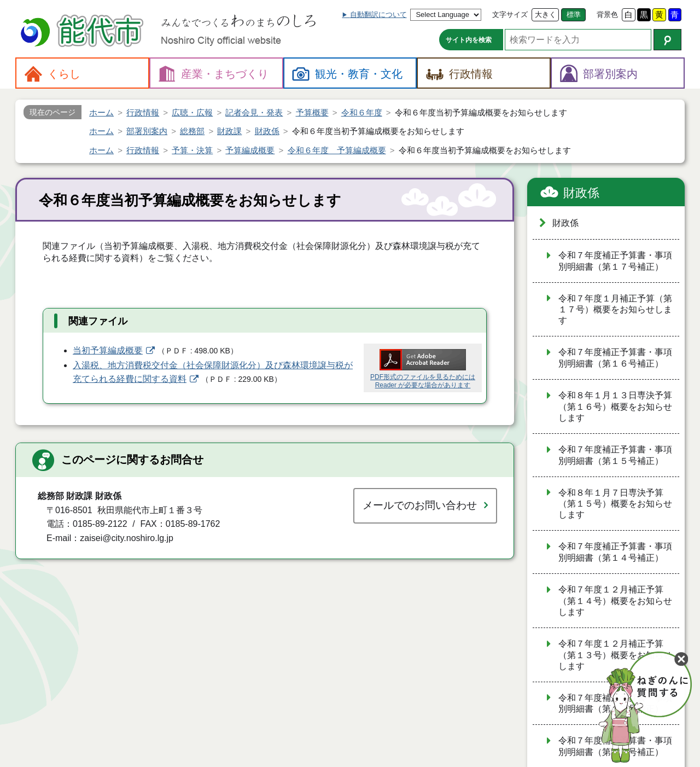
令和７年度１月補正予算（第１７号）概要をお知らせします (615, 310)
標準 (574, 14)
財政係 (581, 193)
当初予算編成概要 (108, 350)
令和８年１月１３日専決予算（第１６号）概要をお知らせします (615, 406)
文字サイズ (510, 14)
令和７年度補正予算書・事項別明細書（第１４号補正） (615, 552)
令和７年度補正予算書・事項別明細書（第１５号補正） (615, 455)
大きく (546, 14)
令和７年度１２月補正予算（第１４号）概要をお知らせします (615, 601)
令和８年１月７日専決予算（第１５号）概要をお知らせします (615, 504)
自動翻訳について (378, 14)
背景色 (607, 14)
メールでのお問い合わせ (420, 505)
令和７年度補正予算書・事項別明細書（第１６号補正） (615, 358)
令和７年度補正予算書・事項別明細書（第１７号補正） (615, 261)
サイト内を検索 (469, 40)
